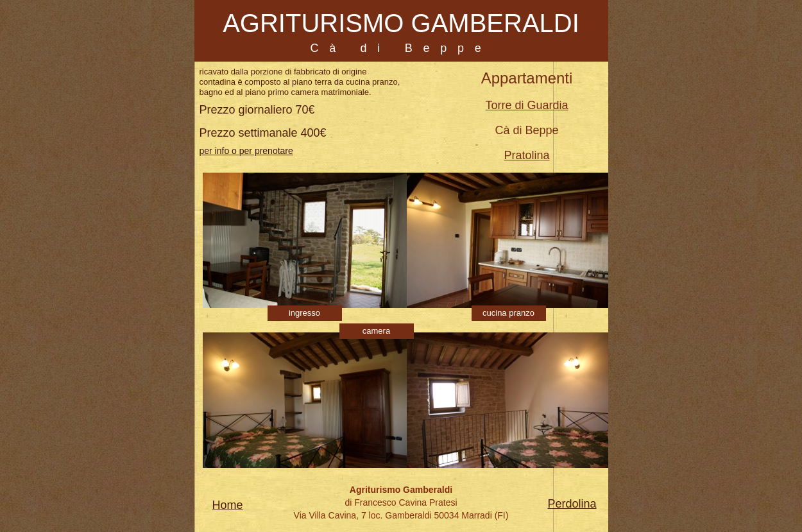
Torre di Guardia (526, 105)
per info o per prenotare (246, 151)
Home (228, 505)
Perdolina (572, 504)
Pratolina (526, 155)
